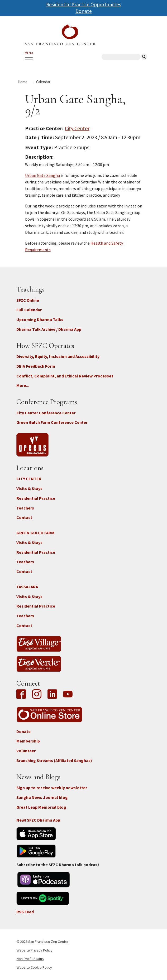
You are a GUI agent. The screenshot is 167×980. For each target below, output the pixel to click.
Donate (84, 11)
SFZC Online (28, 300)
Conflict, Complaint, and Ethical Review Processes (65, 376)
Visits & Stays (29, 488)
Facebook (22, 695)
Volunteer (26, 751)
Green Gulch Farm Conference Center (52, 422)
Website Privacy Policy (35, 950)
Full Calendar (29, 310)
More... (23, 385)
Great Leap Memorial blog (41, 807)
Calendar (43, 82)
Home (23, 82)
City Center (77, 128)
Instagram (37, 695)
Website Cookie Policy (34, 967)
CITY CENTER (29, 479)
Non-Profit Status (30, 959)
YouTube (68, 695)
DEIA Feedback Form (36, 366)
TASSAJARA (27, 587)
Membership (28, 741)
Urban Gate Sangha (42, 175)
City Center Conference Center (46, 413)
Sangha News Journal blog (42, 797)
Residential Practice (36, 498)
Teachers (25, 508)
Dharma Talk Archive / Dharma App (49, 329)
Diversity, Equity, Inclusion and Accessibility (58, 356)
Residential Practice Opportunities (84, 4)
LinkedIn (52, 695)
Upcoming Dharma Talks (40, 319)
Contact (24, 517)
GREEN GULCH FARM (35, 533)
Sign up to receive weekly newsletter (52, 788)
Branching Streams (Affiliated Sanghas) (54, 760)
